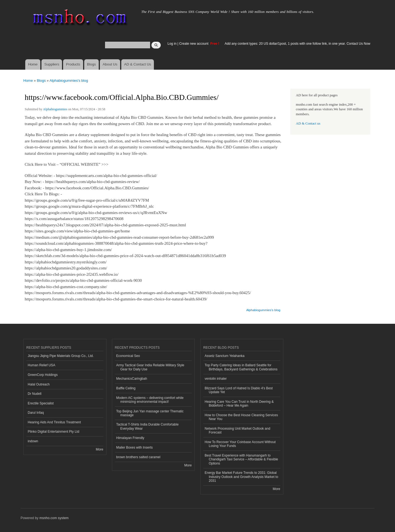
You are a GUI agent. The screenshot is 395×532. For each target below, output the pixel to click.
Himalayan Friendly (130, 438)
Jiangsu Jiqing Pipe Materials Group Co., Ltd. (61, 356)
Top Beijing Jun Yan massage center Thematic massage (150, 413)
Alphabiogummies (55, 109)
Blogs (91, 64)
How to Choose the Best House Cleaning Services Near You (241, 417)
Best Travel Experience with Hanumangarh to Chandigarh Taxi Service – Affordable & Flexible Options (241, 459)
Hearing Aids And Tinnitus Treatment (54, 422)
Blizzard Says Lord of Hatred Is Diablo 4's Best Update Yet (239, 390)
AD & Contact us (308, 123)
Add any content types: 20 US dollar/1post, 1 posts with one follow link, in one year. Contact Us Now (297, 44)
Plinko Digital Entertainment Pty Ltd (53, 432)
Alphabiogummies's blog (69, 81)
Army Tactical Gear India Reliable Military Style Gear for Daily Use (150, 367)
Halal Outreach (39, 384)
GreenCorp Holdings (43, 375)
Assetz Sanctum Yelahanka (225, 356)
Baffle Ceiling (126, 388)
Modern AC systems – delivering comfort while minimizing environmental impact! (150, 400)
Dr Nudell (35, 394)
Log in (172, 44)
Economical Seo (128, 356)
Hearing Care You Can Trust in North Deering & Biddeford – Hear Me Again (239, 404)
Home (33, 64)
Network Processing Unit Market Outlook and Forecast (237, 430)
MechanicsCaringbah (132, 379)
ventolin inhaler (216, 379)
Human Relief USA (42, 365)
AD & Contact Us (138, 64)
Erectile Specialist (41, 403)
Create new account (194, 44)
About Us (110, 64)
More (99, 449)
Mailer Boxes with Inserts (135, 447)
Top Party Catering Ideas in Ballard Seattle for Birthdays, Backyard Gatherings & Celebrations (241, 367)
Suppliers (52, 64)
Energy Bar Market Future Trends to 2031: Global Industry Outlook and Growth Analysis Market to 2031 (241, 477)
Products (73, 64)
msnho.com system (54, 518)
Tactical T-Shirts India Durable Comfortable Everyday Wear (148, 426)
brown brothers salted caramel (138, 457)
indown (33, 441)
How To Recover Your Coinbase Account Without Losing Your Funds (240, 444)
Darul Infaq (36, 413)
